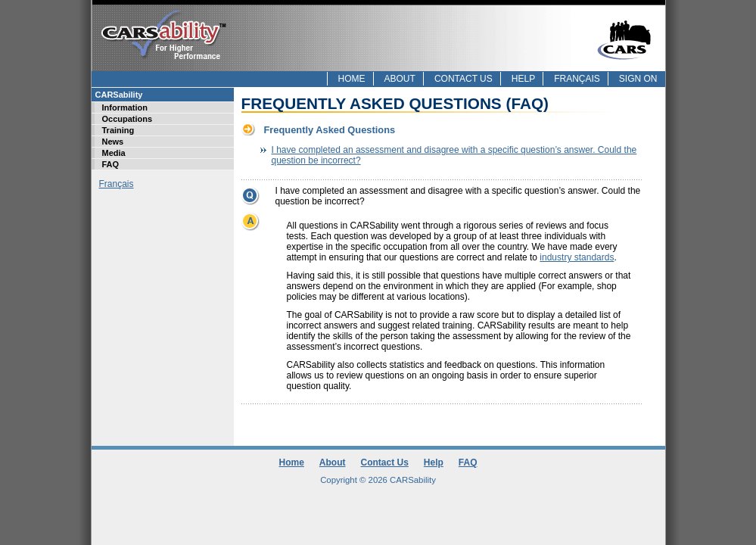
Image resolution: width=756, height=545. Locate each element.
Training (118, 130)
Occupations (128, 119)
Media (114, 153)
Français (577, 79)
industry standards (577, 257)
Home (352, 79)
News (113, 142)
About (400, 79)
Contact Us (464, 79)
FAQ (111, 164)
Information (125, 107)
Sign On (638, 79)
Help (523, 79)
